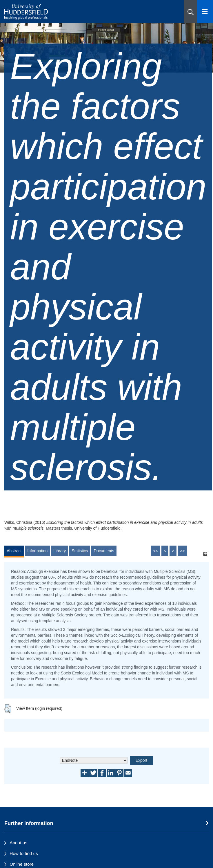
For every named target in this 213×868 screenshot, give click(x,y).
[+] (205, 554)
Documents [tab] (104, 551)
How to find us (24, 853)
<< (155, 551)
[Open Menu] (205, 12)
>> (182, 551)
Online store (22, 864)
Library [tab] (60, 551)
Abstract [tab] (14, 551)
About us (18, 843)
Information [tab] (37, 551)
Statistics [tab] (80, 551)
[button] (191, 12)
